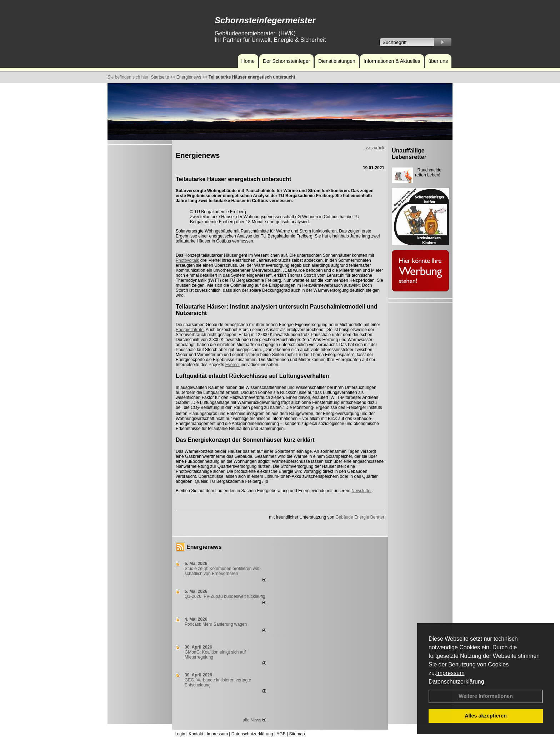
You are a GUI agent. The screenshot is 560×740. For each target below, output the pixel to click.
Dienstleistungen (337, 61)
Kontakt (196, 734)
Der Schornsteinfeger (286, 61)
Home (248, 61)
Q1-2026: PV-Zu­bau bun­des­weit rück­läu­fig (225, 596)
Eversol (232, 365)
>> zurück (375, 148)
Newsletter (361, 491)
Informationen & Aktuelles (392, 61)
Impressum (450, 673)
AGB (281, 734)
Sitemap (297, 734)
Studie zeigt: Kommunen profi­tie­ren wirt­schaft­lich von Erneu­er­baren (223, 571)
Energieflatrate (190, 330)
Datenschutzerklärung (456, 682)
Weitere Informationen (486, 696)
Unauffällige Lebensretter (409, 154)
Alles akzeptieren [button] (486, 716)
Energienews (204, 547)
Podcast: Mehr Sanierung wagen (216, 624)
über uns (438, 61)
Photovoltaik (187, 260)
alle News (254, 720)
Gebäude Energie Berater (360, 517)
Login (180, 734)
